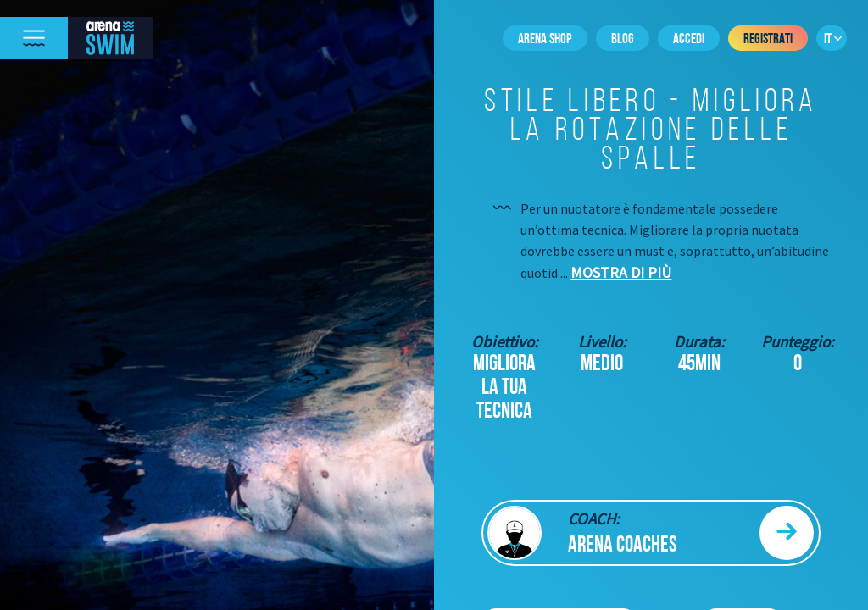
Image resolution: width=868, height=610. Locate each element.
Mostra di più (621, 272)
